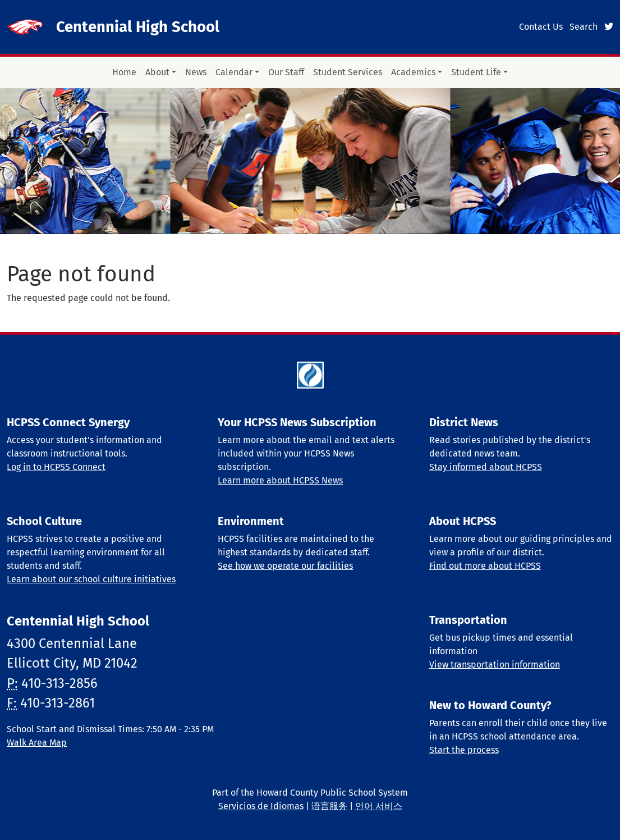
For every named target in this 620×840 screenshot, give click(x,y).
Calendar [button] (234, 72)
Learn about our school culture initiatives (91, 579)
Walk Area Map (37, 743)
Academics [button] (413, 72)
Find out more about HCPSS (485, 566)
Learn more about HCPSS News (280, 480)
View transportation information (495, 665)
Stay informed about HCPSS (486, 467)
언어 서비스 (379, 806)
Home (124, 72)
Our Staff (286, 72)
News (196, 72)
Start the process (464, 750)
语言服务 (329, 806)
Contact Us (541, 27)
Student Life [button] (476, 72)
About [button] (157, 72)
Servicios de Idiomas (261, 806)
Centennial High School (138, 27)
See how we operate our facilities (285, 566)
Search (584, 27)
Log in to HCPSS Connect (56, 467)
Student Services (348, 72)
